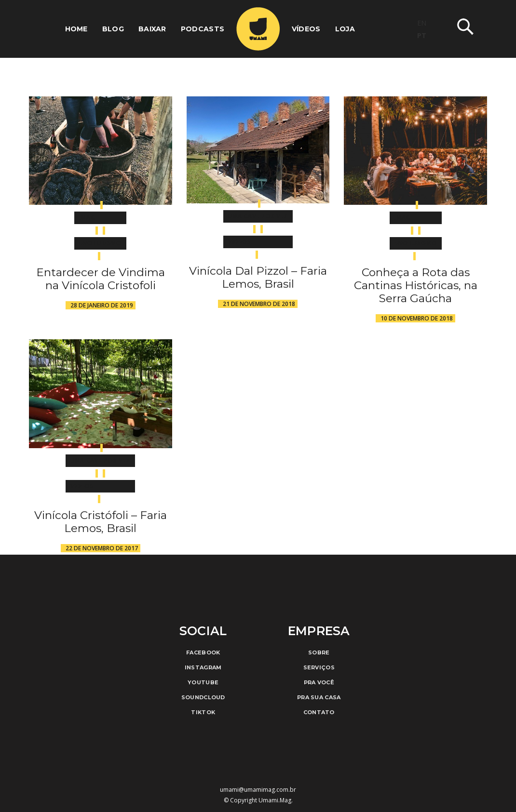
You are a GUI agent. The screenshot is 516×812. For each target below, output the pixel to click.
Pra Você (319, 682)
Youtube (203, 682)
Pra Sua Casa (319, 697)
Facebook (203, 652)
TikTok (203, 712)
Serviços (319, 667)
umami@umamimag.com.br (258, 790)
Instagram (203, 667)
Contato (319, 712)
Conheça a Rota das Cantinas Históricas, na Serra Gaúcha (416, 285)
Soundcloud (203, 697)
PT (422, 35)
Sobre (319, 652)
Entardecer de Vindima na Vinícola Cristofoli (101, 279)
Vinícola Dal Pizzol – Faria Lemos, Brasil (258, 277)
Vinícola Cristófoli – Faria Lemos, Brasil (101, 522)
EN (422, 23)
